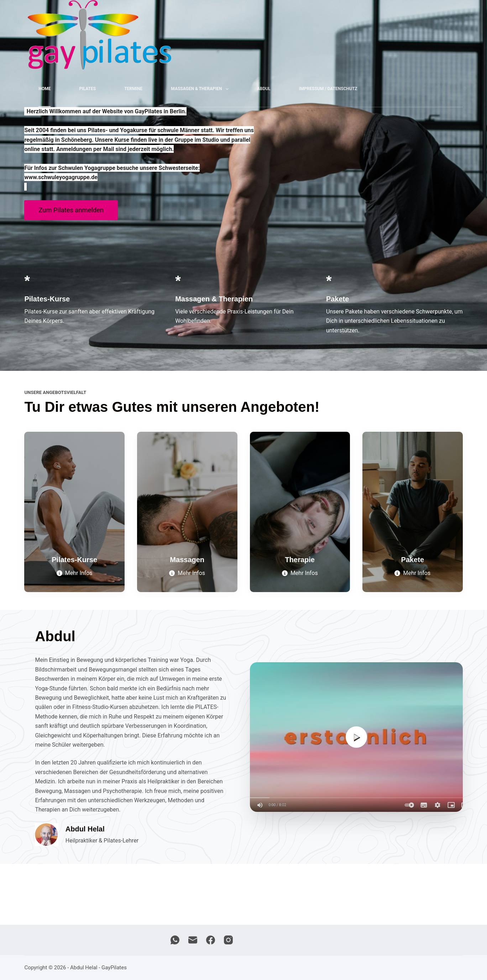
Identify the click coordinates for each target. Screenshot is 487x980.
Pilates (87, 89)
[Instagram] (228, 940)
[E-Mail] (193, 940)
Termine (133, 89)
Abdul (264, 89)
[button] (356, 737)
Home (44, 89)
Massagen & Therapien (201, 89)
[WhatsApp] (175, 940)
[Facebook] (211, 940)
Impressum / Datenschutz (328, 89)
